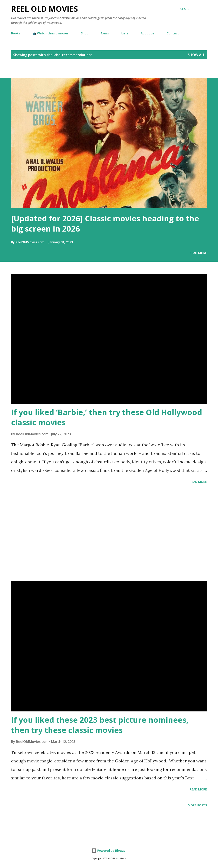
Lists (125, 33)
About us (147, 33)
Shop (85, 33)
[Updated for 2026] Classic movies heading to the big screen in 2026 (105, 224)
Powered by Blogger (109, 850)
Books (16, 33)
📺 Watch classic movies (50, 33)
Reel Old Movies (44, 9)
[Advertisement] (50, 71)
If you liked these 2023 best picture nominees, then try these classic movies (100, 725)
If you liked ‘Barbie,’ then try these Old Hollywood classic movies (107, 417)
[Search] (186, 9)
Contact (173, 33)
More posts (197, 805)
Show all (196, 55)
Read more (198, 253)
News (105, 33)
